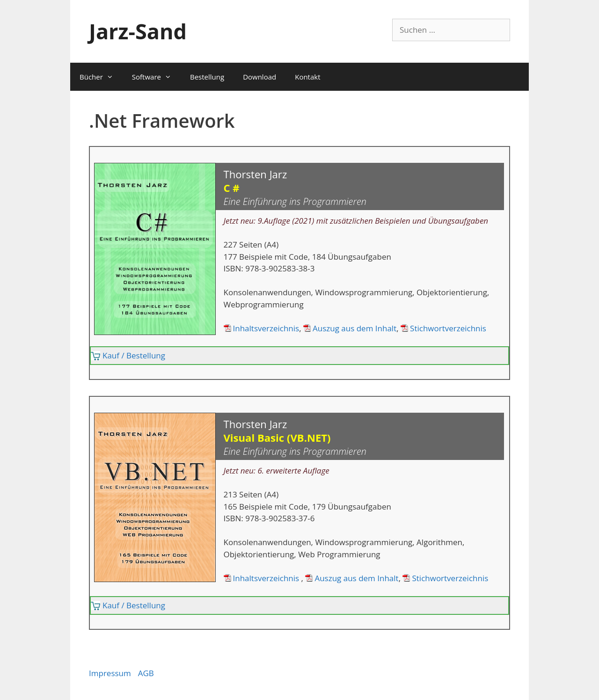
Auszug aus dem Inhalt (354, 328)
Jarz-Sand (138, 31)
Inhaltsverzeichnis (266, 328)
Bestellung (207, 77)
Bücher (101, 77)
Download (259, 77)
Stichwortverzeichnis (448, 328)
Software (156, 77)
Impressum (110, 673)
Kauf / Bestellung (134, 355)
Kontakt (307, 77)
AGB (146, 673)
